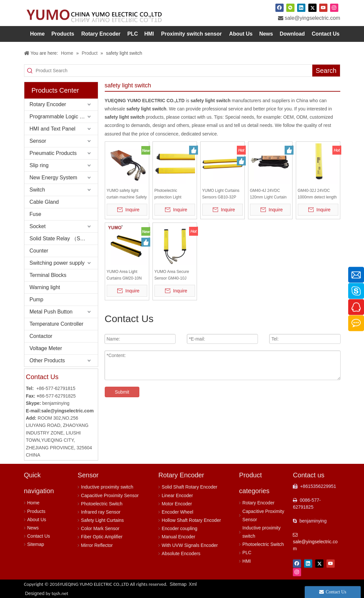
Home (33, 503)
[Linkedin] (301, 8)
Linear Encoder (177, 495)
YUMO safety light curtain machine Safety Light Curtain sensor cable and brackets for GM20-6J (127, 194)
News (33, 528)
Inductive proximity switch (107, 487)
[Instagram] (334, 8)
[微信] (290, 8)
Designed (47, 593)
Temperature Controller (57, 324)
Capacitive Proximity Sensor (110, 495)
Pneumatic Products (53, 153)
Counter (39, 251)
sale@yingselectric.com (312, 18)
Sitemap (36, 544)
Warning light (45, 287)
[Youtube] (323, 8)
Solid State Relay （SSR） (61, 239)
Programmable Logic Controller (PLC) (64, 117)
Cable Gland (44, 202)
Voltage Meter (46, 348)
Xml (193, 584)
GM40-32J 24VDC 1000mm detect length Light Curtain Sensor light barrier (317, 194)
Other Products (47, 360)
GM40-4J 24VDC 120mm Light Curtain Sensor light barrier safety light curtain (268, 194)
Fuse (36, 214)
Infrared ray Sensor (101, 512)
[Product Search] (174, 71)
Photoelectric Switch (102, 504)
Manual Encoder (179, 537)
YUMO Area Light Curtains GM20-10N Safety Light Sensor (124, 275)
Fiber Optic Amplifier (102, 537)
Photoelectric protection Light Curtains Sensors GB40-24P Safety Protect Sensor (170, 194)
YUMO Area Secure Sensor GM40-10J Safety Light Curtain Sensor (172, 275)
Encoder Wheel (178, 512)
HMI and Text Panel (53, 129)
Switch (37, 190)
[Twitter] (312, 8)
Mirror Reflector (97, 545)
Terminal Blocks (48, 275)
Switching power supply (57, 263)
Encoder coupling (180, 528)
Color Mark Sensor (100, 528)
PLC (247, 553)
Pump (37, 299)
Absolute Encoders (181, 553)
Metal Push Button (51, 312)
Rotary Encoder (48, 104)
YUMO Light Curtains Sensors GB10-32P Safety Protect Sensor (222, 194)
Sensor (38, 141)
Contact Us (39, 536)
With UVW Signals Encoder (190, 545)
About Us (37, 520)
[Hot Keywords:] (326, 71)
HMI (247, 561)
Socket (38, 226)
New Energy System (54, 178)
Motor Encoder (177, 504)
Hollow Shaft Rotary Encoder (191, 520)
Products (36, 511)
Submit (122, 392)
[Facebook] (280, 8)
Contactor (41, 336)
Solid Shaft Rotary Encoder (190, 487)
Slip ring (39, 165)
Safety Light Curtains (102, 520)
